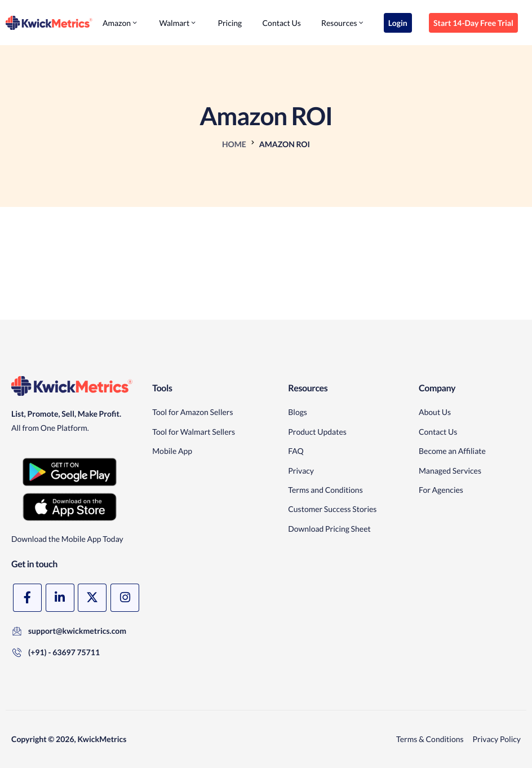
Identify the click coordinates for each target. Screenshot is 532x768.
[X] (92, 598)
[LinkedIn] (60, 598)
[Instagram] (125, 598)
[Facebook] (27, 598)
